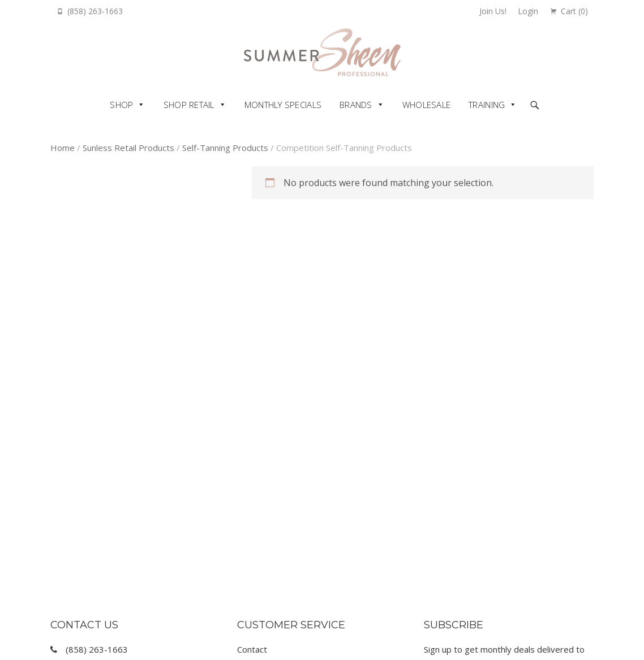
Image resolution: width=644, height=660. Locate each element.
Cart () (574, 11)
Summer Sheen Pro (322, 52)
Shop (121, 105)
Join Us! (493, 11)
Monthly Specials (283, 105)
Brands (356, 105)
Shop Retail (189, 105)
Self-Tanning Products (225, 148)
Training (487, 105)
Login (528, 11)
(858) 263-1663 (95, 11)
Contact (252, 649)
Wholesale (426, 105)
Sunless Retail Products (128, 148)
